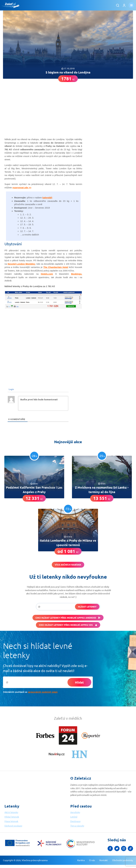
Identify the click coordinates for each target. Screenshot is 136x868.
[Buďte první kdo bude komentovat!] (43, 403)
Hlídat (79, 682)
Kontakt (104, 860)
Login (11, 389)
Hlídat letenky (87, 607)
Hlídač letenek (12, 817)
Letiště (74, 817)
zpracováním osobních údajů (43, 692)
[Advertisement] (68, 106)
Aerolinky (75, 812)
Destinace (75, 821)
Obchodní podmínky (123, 860)
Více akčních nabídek (68, 565)
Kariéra (81, 860)
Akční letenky (11, 812)
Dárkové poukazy (13, 826)
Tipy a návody (77, 826)
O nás (92, 860)
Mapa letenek (11, 821)
